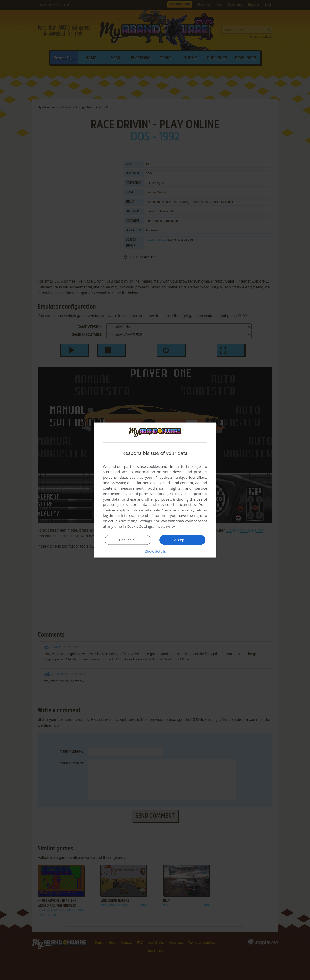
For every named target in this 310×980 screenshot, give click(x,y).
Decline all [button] (128, 540)
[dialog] (155, 490)
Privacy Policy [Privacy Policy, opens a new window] (166, 526)
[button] (155, 551)
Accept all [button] (182, 540)
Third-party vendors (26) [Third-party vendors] (151, 494)
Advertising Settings (135, 521)
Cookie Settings (140, 526)
